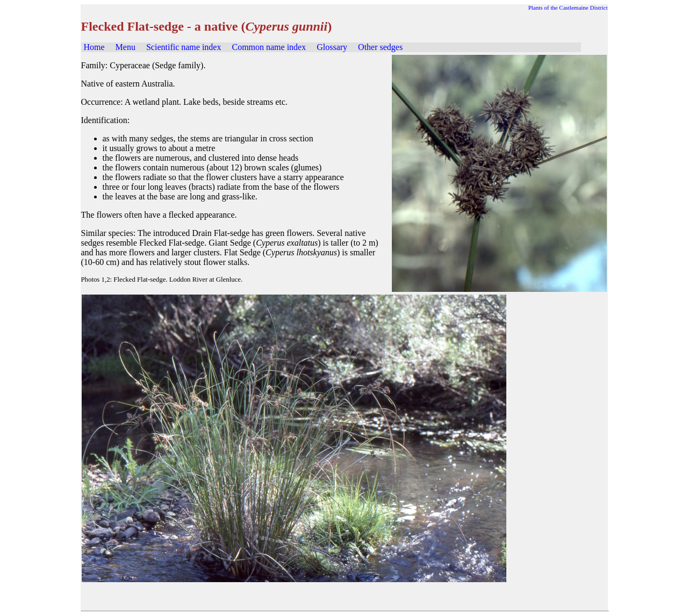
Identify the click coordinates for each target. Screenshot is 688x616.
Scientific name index (184, 47)
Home (94, 47)
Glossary (332, 47)
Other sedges (380, 47)
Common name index (269, 47)
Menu (126, 47)
